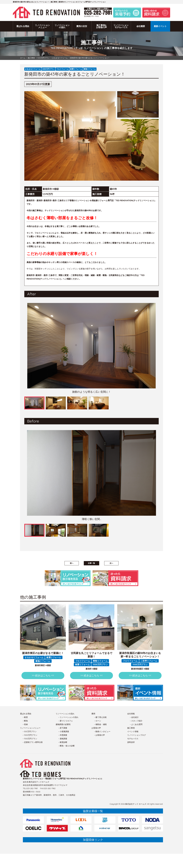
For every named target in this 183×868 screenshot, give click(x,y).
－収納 (25, 724)
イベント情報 (133, 731)
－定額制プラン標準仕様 (32, 742)
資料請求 (131, 742)
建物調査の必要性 (63, 724)
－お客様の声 (99, 735)
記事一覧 (91, 563)
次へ (111, 563)
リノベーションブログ (137, 735)
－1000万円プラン (30, 735)
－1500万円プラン (30, 739)
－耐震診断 (63, 742)
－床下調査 (63, 728)
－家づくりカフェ (65, 721)
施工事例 (131, 728)
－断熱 (25, 721)
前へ (72, 563)
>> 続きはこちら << (43, 675)
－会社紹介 (134, 717)
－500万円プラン (29, 731)
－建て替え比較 (100, 717)
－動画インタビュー (102, 731)
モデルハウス (133, 739)
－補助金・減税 (100, 724)
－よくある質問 (136, 724)
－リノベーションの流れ (68, 717)
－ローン (97, 721)
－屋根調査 (63, 739)
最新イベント (160, 26)
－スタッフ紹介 (136, 721)
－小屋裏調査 (63, 731)
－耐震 (25, 717)
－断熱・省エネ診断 (66, 746)
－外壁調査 (63, 735)
